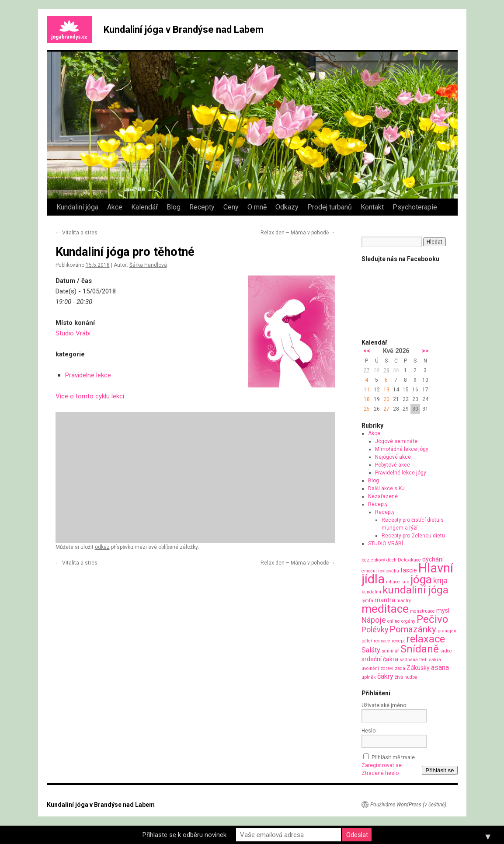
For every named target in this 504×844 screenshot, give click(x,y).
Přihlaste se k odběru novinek (184, 835)
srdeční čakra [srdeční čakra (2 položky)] (380, 659)
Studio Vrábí (73, 333)
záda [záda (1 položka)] (400, 668)
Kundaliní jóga (77, 207)
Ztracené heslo (380, 773)
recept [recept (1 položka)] (398, 641)
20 (386, 399)
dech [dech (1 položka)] (391, 560)
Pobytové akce (393, 465)
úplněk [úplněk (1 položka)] (369, 677)
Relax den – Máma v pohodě (298, 233)
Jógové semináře (396, 441)
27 (367, 370)
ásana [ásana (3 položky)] (440, 668)
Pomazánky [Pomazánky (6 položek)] (413, 629)
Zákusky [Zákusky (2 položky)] (418, 668)
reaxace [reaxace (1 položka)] (382, 641)
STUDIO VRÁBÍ (386, 544)
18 (367, 399)
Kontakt (372, 207)
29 (386, 370)
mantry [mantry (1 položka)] (404, 601)
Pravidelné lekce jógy (401, 473)
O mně (257, 207)
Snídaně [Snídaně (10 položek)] (420, 649)
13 (386, 390)
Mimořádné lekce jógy (402, 449)
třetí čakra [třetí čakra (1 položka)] (430, 660)
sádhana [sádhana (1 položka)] (409, 660)
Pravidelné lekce (88, 375)
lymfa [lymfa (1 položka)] (367, 601)
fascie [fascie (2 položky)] (409, 570)
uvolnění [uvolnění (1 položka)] (370, 668)
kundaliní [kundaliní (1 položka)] (371, 592)
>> (425, 351)
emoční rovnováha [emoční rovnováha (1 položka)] (380, 571)
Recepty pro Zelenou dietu (413, 536)
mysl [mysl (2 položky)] (443, 610)
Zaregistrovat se (382, 765)
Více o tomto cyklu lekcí (90, 396)
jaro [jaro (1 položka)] (405, 582)
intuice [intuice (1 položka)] (393, 582)
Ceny (231, 207)
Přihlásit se (440, 770)
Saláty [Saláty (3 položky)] (371, 650)
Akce (115, 207)
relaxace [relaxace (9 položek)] (426, 639)
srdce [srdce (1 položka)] (446, 651)
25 (367, 409)
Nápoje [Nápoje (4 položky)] (374, 620)
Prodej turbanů (330, 207)
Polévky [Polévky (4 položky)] (375, 630)
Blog (174, 207)
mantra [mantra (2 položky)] (385, 600)
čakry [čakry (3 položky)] (385, 676)
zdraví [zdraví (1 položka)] (387, 668)
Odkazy (287, 207)
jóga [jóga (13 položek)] (421, 579)
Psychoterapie (415, 207)
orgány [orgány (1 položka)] (408, 621)
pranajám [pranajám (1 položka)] (448, 631)
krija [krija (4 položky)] (440, 581)
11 (367, 390)
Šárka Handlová (148, 265)
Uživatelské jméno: (384, 705)
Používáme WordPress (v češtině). (409, 805)
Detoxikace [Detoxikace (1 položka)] (409, 560)
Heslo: (369, 731)
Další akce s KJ (386, 488)
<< (367, 351)
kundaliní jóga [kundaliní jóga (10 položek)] (415, 590)
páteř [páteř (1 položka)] (367, 641)
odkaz (102, 547)
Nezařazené (383, 496)
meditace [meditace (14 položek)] (385, 609)
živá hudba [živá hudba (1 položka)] (406, 677)
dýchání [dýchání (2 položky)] (433, 559)
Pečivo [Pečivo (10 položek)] (432, 619)
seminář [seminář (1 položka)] (390, 651)
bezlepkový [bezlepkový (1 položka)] (373, 560)
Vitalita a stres (76, 233)
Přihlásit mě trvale (393, 757)
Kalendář (144, 207)
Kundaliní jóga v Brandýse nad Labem (184, 30)
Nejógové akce (393, 457)
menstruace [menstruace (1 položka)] (422, 611)
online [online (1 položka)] (394, 621)
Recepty (202, 207)
